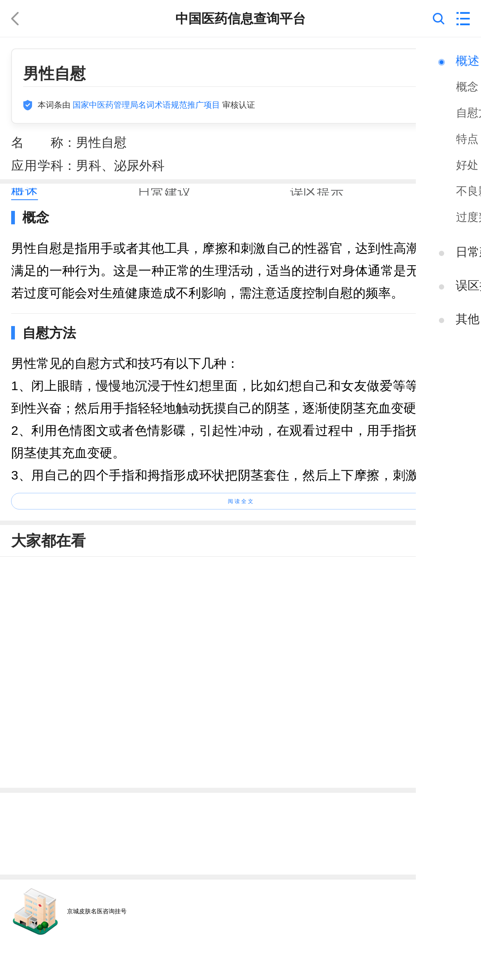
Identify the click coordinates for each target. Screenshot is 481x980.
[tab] (25, 192)
